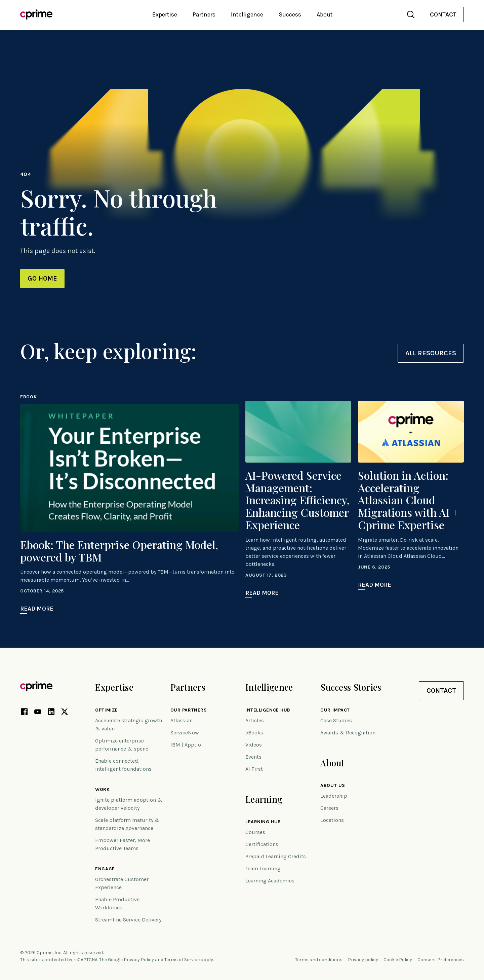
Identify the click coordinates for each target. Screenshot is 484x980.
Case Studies (336, 720)
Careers (329, 808)
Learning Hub (263, 822)
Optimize (106, 710)
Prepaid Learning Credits (276, 856)
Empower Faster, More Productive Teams (123, 844)
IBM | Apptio (186, 745)
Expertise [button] (165, 14)
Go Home (42, 278)
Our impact (335, 710)
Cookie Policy (398, 960)
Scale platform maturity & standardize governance (127, 824)
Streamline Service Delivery (128, 920)
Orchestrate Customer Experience (122, 883)
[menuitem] (443, 15)
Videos (254, 745)
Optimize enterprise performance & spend (122, 745)
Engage (105, 869)
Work (102, 790)
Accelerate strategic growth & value (129, 724)
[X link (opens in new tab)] (65, 713)
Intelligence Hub (268, 710)
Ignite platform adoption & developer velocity (129, 804)
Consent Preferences (441, 960)
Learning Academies (270, 881)
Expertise (114, 687)
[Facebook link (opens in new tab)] (24, 713)
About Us (333, 786)
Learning (264, 799)
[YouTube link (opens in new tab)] (38, 713)
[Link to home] (36, 14)
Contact (443, 14)
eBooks (254, 733)
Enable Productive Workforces (117, 903)
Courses (255, 832)
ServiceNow (185, 733)
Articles (255, 720)
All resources (431, 353)
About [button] (325, 14)
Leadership (334, 796)
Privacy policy (363, 960)
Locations (332, 820)
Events (253, 757)
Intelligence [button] (247, 14)
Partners (188, 687)
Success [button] (290, 14)
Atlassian (182, 720)
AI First (254, 769)
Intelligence (269, 687)
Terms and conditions (319, 960)
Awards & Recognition (348, 733)
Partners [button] (204, 14)
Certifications (262, 844)
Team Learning (263, 868)
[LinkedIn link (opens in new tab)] (51, 713)
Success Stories (351, 687)
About (332, 763)
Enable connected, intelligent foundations (123, 765)
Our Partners (189, 710)
